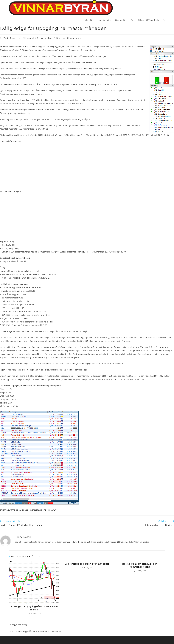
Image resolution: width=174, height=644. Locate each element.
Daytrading (13, 510)
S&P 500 (28, 510)
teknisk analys (50, 510)
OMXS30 (22, 510)
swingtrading (38, 510)
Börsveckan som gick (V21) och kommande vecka (140, 565)
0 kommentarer (74, 38)
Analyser (49, 38)
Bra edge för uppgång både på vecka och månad (34, 608)
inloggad (26, 631)
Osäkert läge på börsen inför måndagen (87, 564)
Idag (58, 38)
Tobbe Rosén (10, 38)
